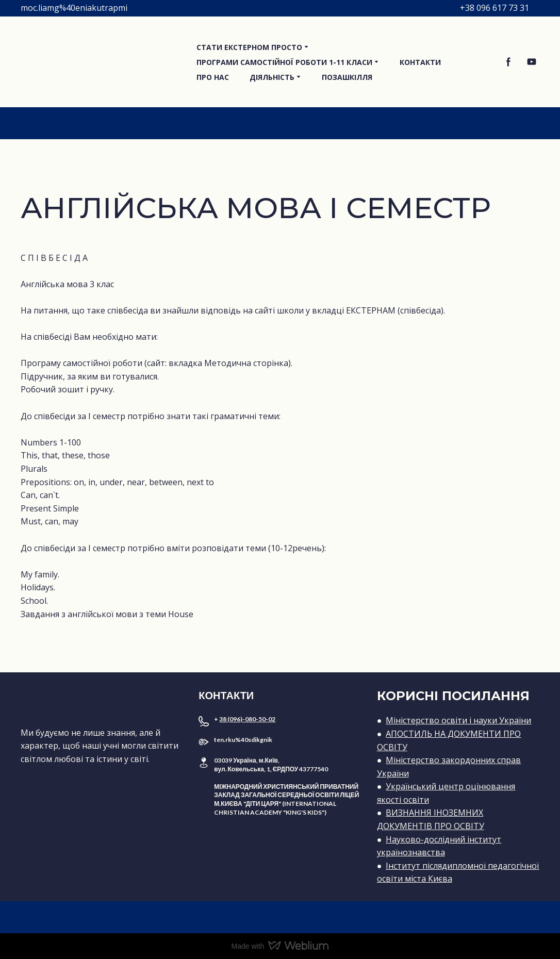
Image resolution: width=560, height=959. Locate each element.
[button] (508, 62)
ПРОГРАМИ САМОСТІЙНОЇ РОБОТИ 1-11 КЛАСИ (284, 62)
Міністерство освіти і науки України (458, 720)
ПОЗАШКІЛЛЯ (347, 77)
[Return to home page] (101, 62)
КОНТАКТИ (420, 62)
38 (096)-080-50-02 (247, 719)
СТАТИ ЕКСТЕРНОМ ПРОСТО (249, 47)
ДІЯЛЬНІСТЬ (272, 77)
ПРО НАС (213, 77)
